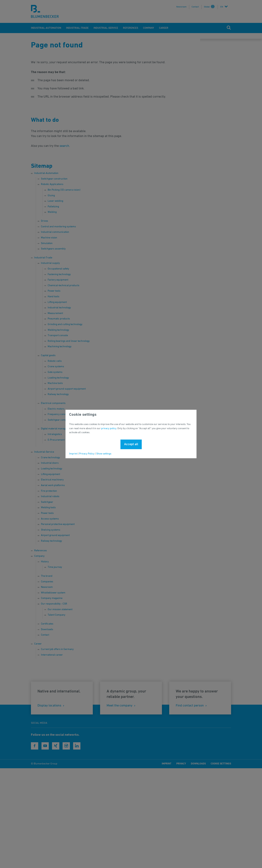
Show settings (104, 454)
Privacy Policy (87, 454)
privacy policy (109, 428)
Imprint (73, 454)
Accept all (131, 444)
